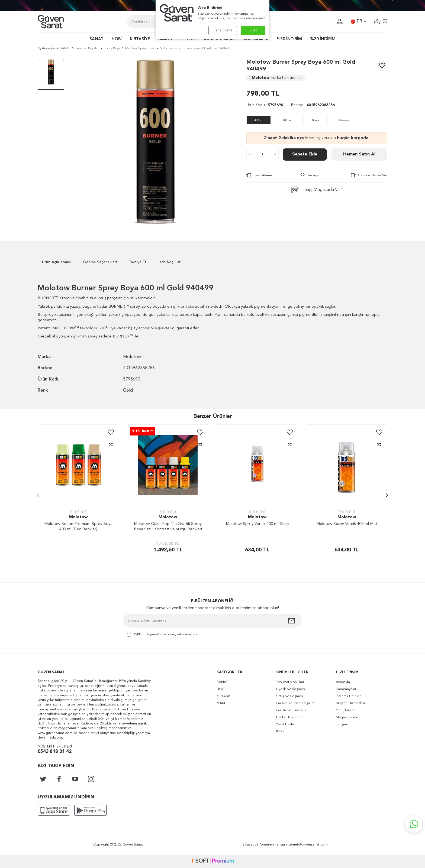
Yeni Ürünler (345, 710)
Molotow (276, 78)
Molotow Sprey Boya (140, 48)
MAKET (166, 39)
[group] (155, 142)
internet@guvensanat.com (307, 845)
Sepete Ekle (305, 154)
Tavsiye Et (311, 175)
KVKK (281, 731)
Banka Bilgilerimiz (290, 717)
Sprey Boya (112, 48)
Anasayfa (46, 48)
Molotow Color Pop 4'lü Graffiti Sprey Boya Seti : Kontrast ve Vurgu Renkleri (168, 527)
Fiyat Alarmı (259, 175)
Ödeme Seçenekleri (100, 262)
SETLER (188, 39)
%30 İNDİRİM (289, 39)
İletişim (341, 724)
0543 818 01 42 (55, 752)
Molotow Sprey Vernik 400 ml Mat (347, 524)
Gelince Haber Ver (369, 175)
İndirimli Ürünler (348, 696)
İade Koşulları (170, 262)
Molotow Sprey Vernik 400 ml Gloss (257, 524)
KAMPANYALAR (219, 39)
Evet (253, 30)
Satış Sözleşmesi (290, 696)
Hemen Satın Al (359, 154)
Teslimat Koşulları (290, 682)
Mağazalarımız (347, 717)
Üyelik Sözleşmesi (291, 689)
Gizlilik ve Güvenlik (291, 710)
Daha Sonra (223, 30)
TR (358, 22)
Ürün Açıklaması (56, 262)
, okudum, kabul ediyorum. (164, 635)
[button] (38, 495)
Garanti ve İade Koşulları (296, 703)
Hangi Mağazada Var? (317, 190)
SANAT (96, 39)
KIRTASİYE (140, 39)
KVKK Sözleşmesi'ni (147, 635)
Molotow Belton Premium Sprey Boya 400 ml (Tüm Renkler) (78, 527)
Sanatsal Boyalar (87, 48)
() (381, 22)
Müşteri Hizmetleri (350, 703)
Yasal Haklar (286, 724)
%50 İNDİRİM (256, 39)
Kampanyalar (346, 689)
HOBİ (117, 39)
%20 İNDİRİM (323, 39)
